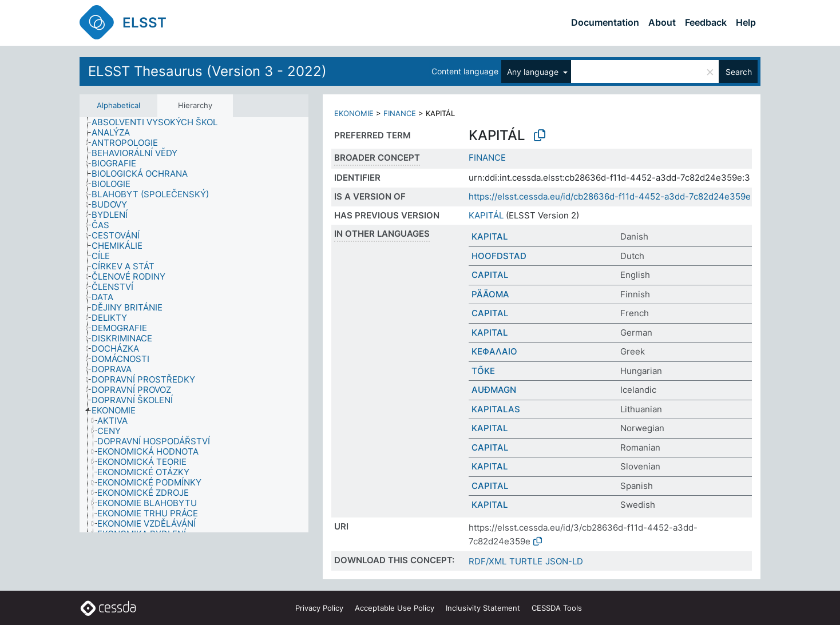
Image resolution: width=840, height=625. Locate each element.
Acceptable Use (395, 608)
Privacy (319, 608)
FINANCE (400, 113)
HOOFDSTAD (499, 256)
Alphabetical (118, 105)
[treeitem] (159, 122)
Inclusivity (483, 608)
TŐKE (483, 371)
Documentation (605, 22)
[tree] (194, 325)
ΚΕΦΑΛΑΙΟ (494, 351)
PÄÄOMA (490, 294)
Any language (534, 72)
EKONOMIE (354, 113)
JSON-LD (564, 561)
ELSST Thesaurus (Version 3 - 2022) (207, 71)
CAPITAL (490, 275)
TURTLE (526, 561)
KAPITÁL (486, 215)
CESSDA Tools (557, 608)
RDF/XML (488, 561)
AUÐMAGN (494, 390)
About (662, 22)
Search (739, 72)
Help (746, 22)
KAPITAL (490, 236)
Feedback (706, 22)
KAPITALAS (496, 409)
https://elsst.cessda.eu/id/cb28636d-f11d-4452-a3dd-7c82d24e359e (610, 196)
